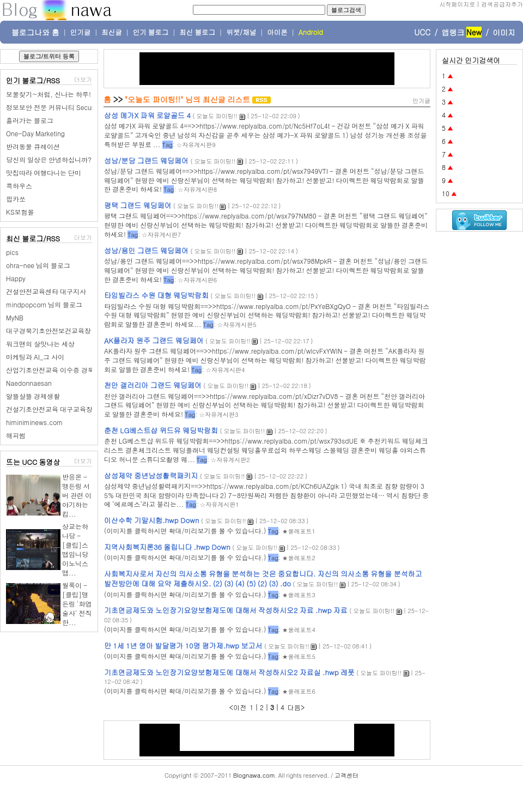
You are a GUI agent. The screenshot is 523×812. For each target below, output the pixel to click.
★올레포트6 (298, 691)
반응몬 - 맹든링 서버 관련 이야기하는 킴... (77, 495)
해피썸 (16, 435)
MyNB (15, 317)
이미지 (504, 32)
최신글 (112, 32)
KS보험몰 (20, 212)
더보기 (83, 79)
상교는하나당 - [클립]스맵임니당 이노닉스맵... (75, 549)
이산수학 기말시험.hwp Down (152, 520)
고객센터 (346, 775)
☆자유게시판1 (219, 504)
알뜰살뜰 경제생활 (33, 396)
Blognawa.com (254, 775)
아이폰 (277, 32)
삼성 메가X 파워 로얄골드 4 (147, 115)
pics (12, 252)
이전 (240, 707)
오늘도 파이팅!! (217, 116)
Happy (16, 278)
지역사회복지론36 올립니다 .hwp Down (167, 547)
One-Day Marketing (35, 133)
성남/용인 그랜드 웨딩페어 (146, 250)
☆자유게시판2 (230, 460)
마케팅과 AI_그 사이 (35, 357)
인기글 (81, 32)
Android (311, 32)
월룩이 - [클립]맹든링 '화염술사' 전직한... (77, 604)
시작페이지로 (457, 4)
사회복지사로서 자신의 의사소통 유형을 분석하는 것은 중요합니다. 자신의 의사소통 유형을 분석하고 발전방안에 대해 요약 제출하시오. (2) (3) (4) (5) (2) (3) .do (263, 578)
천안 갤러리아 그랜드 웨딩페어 (153, 385)
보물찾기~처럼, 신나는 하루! (48, 94)
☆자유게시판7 (161, 235)
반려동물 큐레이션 (33, 146)
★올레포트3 (298, 595)
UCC (422, 32)
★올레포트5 (298, 656)
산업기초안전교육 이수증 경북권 (53, 370)
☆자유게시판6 (197, 280)
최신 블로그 (197, 32)
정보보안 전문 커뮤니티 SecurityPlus (59, 107)
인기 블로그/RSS (33, 80)
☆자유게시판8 (197, 189)
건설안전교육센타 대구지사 (46, 291)
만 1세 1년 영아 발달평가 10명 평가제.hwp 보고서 (183, 646)
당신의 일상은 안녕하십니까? (49, 159)
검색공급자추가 (502, 4)
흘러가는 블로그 (30, 120)
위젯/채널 (241, 32)
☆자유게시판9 (196, 145)
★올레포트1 (298, 531)
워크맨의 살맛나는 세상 (40, 344)
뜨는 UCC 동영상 (33, 462)
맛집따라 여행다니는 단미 (44, 172)
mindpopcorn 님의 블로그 (44, 304)
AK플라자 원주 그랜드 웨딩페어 (154, 340)
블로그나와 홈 (35, 32)
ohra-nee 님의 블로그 (38, 265)
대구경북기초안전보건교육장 (48, 331)
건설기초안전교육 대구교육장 (49, 409)
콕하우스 (19, 186)
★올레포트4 (298, 630)
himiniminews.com (34, 422)
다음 (294, 707)
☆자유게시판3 (218, 414)
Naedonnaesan (29, 383)
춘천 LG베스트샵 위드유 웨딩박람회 (161, 430)
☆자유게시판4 (225, 370)
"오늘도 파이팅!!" (154, 99)
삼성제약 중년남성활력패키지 (151, 475)
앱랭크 (453, 32)
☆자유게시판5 (236, 325)
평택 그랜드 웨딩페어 (138, 205)
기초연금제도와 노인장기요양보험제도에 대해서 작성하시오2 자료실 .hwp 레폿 (229, 672)
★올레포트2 (298, 558)
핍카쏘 (16, 199)
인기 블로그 (151, 32)
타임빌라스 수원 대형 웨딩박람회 (156, 295)
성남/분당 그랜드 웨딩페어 (146, 160)
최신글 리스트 (227, 99)
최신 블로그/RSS (33, 238)
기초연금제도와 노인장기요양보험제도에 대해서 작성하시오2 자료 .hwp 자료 (226, 610)
